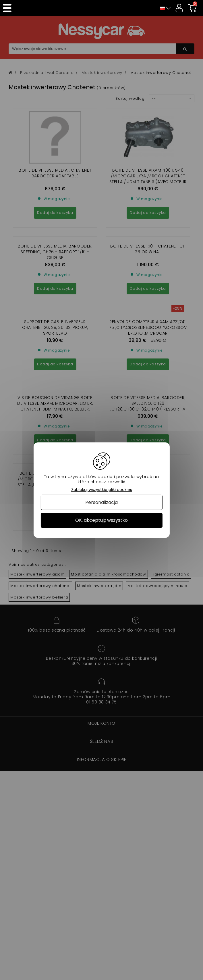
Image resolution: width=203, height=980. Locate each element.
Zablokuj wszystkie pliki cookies (102, 489)
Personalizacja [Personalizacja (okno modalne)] (101, 502)
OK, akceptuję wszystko (102, 520)
